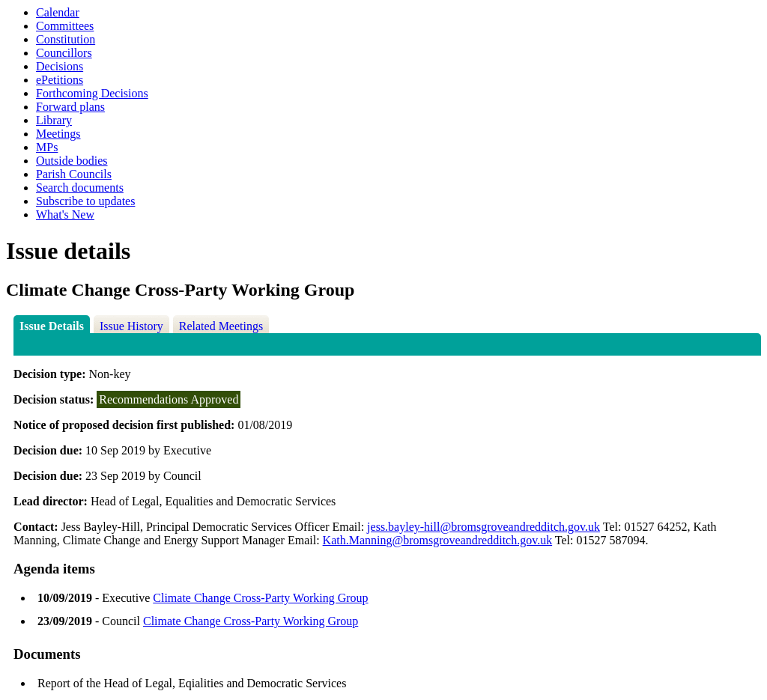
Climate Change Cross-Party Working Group (260, 598)
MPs (47, 147)
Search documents (80, 188)
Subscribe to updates (85, 201)
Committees (65, 26)
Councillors (64, 53)
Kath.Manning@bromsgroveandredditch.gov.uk (438, 540)
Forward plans (70, 107)
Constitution (66, 39)
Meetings (58, 134)
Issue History (131, 326)
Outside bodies (72, 161)
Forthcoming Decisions (92, 93)
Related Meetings (221, 326)
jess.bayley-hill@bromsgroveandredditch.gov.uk (483, 527)
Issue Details (52, 326)
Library (54, 120)
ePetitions (60, 80)
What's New (65, 214)
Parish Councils (74, 174)
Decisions (60, 66)
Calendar (58, 12)
